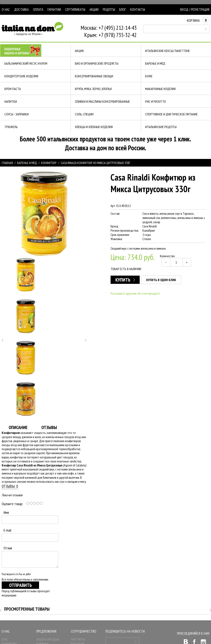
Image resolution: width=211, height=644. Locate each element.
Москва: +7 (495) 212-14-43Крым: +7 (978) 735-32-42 (109, 31)
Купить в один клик (161, 280)
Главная (7, 163)
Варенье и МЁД (27, 163)
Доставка (21, 10)
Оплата (38, 10)
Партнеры (78, 639)
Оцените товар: (12, 504)
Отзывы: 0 (10, 486)
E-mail (7, 530)
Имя (6, 512)
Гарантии (54, 10)
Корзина (198, 20)
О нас (6, 10)
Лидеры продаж (48, 639)
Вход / (185, 10)
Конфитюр (49, 163)
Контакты (138, 10)
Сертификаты (75, 10)
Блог (123, 10)
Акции (94, 10)
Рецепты (109, 10)
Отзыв (8, 548)
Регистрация (200, 10)
